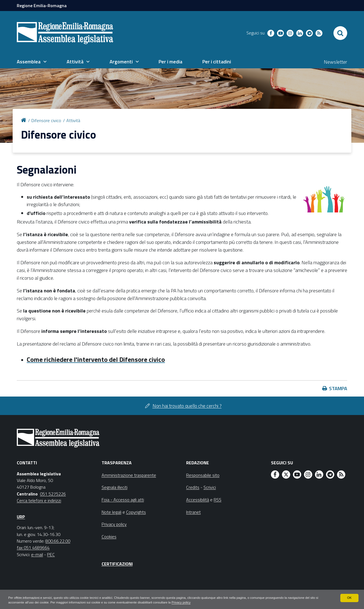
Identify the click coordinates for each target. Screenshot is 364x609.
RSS (218, 500)
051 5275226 (53, 494)
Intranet (193, 512)
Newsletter (336, 62)
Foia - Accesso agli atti (123, 500)
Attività (73, 120)
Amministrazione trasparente (129, 475)
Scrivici (210, 487)
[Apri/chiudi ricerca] (340, 33)
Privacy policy (201, 602)
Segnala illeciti (115, 487)
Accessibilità (198, 500)
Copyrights (136, 512)
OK (349, 597)
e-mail (37, 554)
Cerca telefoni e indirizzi (39, 500)
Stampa (338, 388)
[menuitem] (32, 62)
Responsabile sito (203, 475)
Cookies (109, 537)
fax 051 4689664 (33, 548)
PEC (51, 554)
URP (21, 517)
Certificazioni (117, 564)
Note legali (112, 512)
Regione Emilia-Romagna (42, 6)
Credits (193, 487)
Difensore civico (46, 120)
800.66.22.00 (58, 541)
